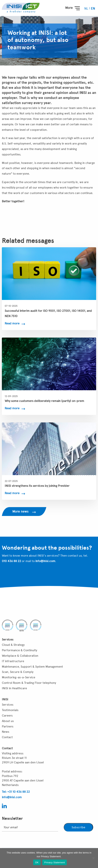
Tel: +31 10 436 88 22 (16, 792)
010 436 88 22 (11, 561)
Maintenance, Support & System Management (32, 667)
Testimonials (10, 710)
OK (37, 862)
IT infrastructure (13, 661)
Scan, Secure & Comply (18, 672)
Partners (8, 726)
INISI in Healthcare (14, 688)
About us (8, 721)
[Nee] (93, 858)
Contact (7, 737)
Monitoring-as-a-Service (19, 677)
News (6, 732)
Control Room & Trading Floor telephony (29, 683)
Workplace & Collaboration (20, 656)
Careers (7, 715)
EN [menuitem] (93, 8)
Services (8, 705)
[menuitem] (87, 8)
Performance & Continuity (19, 650)
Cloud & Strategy (13, 645)
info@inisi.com (45, 561)
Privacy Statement (55, 862)
